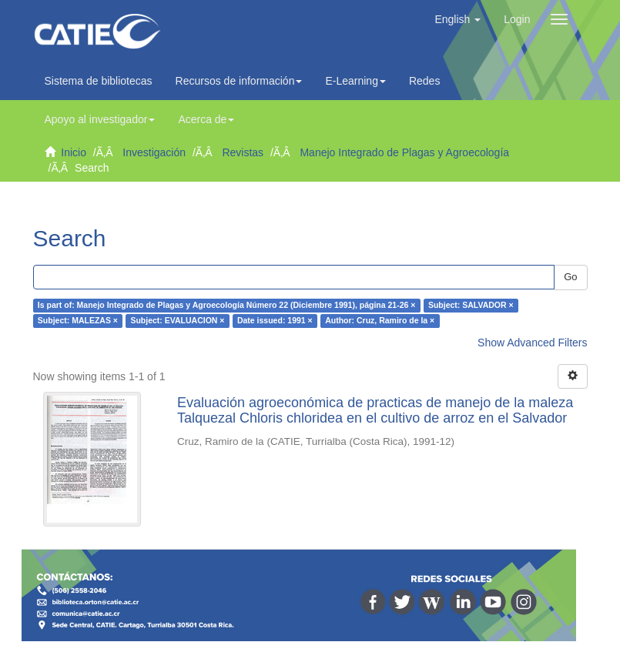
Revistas (243, 152)
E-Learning (355, 81)
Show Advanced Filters (532, 343)
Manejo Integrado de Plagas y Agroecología (404, 152)
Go (570, 277)
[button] (457, 19)
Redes (428, 81)
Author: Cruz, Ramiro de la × (380, 321)
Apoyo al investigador (100, 119)
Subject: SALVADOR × (471, 306)
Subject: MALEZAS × (78, 321)
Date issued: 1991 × (275, 321)
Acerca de (206, 119)
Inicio (74, 152)
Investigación (154, 152)
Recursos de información (239, 81)
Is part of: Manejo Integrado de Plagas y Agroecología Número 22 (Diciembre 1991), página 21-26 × (227, 306)
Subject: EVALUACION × (177, 321)
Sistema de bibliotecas (99, 81)
